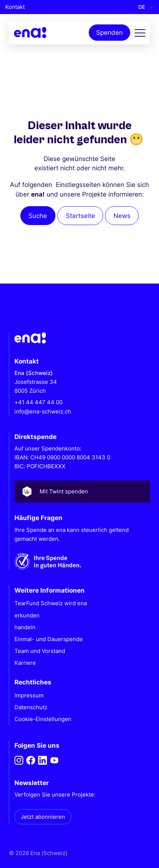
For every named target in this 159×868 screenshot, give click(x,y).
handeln (25, 627)
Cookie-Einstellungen (43, 719)
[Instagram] (19, 760)
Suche (38, 216)
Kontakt (15, 7)
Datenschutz (31, 707)
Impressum (29, 695)
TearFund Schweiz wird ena (51, 603)
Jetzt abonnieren (43, 817)
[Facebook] (31, 760)
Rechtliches (33, 682)
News (122, 216)
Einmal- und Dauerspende (49, 639)
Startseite (80, 216)
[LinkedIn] (43, 760)
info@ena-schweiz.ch (43, 411)
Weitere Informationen (50, 590)
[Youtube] (54, 760)
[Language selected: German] (144, 7)
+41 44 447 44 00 (38, 402)
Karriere (25, 663)
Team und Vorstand (40, 651)
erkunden (27, 615)
